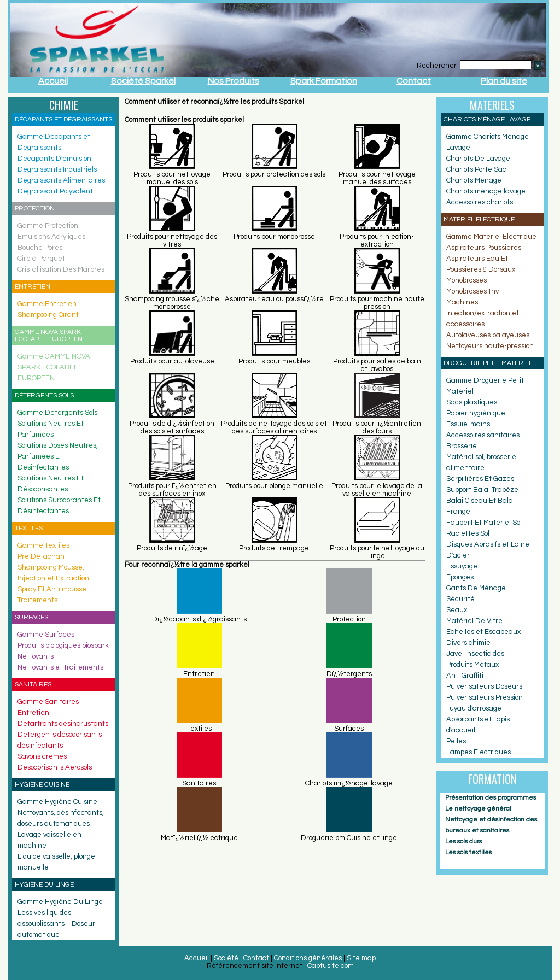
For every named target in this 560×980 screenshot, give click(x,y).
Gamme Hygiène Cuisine (57, 802)
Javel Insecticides (475, 654)
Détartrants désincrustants (63, 724)
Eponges (460, 577)
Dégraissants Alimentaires (61, 180)
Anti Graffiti (465, 676)
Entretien (33, 713)
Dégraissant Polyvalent (55, 191)
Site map (361, 958)
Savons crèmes (42, 756)
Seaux (457, 610)
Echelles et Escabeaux (483, 632)
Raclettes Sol (468, 533)
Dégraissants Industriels (57, 169)
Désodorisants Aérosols (55, 767)
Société (226, 958)
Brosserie (462, 446)
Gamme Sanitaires (48, 702)
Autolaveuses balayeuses (488, 335)
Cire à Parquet (41, 259)
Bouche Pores (40, 248)
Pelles (456, 741)
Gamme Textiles (43, 545)
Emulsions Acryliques (51, 237)
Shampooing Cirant (48, 315)
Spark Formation (324, 81)
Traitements (37, 600)
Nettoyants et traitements (60, 667)
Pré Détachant (42, 556)
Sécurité (460, 599)
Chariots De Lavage (478, 159)
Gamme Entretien (47, 304)
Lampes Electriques (479, 752)
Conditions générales (308, 958)
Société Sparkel (143, 81)
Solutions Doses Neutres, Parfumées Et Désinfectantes (58, 456)
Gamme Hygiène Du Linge (60, 902)
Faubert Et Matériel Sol (484, 523)
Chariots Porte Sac (476, 169)
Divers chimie (468, 643)
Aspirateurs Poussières (484, 248)
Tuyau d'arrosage (474, 708)
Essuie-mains (468, 424)
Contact (414, 81)
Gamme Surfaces (46, 635)
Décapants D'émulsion (54, 159)
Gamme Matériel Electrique (491, 237)
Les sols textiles (468, 852)
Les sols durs (463, 841)
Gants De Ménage (476, 588)
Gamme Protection (48, 226)
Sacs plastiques (472, 402)
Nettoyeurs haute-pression (490, 346)
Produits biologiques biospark (63, 645)
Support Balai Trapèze (482, 490)
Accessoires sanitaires (483, 435)
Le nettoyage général (478, 809)
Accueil (53, 81)
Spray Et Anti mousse (52, 589)
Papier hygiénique (476, 413)
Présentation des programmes (491, 798)
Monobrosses (466, 280)
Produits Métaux (472, 665)
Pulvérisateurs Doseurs (484, 686)
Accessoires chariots (480, 202)
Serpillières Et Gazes (480, 479)
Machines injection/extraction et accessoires (483, 313)
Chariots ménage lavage (486, 191)
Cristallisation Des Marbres (61, 269)
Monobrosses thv (472, 291)
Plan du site (504, 81)
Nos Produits (234, 81)
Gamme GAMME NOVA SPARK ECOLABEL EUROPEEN (54, 367)
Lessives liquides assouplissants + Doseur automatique (56, 924)
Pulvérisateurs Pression (485, 697)
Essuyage (462, 566)
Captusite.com (331, 966)
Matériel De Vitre (474, 621)
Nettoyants (36, 656)
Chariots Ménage (474, 180)
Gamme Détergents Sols (57, 413)
